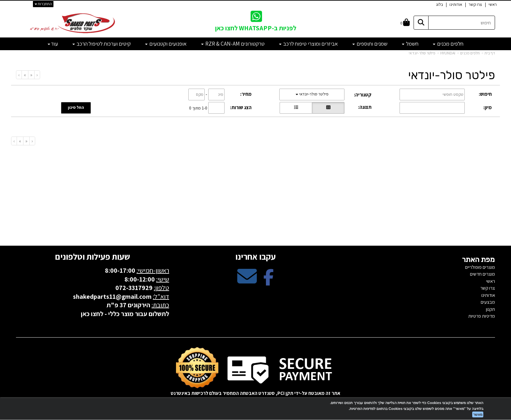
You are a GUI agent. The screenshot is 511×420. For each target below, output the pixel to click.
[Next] (25, 75)
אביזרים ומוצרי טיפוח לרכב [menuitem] (308, 44)
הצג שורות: (241, 107)
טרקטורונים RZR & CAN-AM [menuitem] (233, 44)
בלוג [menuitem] (439, 4)
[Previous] (31, 75)
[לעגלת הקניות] (405, 23)
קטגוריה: (363, 95)
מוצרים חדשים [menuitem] (482, 274)
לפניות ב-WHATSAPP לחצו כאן (256, 28)
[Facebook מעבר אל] (269, 282)
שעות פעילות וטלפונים (93, 256)
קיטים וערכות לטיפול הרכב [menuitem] (102, 44)
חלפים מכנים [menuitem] (448, 44)
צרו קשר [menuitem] (475, 4)
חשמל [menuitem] (410, 44)
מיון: (488, 107)
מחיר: (246, 94)
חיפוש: (485, 94)
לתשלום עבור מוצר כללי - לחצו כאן (125, 314)
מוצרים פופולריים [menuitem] (480, 267)
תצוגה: (365, 107)
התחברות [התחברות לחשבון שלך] (43, 4)
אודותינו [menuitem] (456, 4)
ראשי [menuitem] (493, 4)
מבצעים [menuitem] (488, 302)
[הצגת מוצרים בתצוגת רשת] (328, 108)
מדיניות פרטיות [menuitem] (482, 316)
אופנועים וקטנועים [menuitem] (166, 44)
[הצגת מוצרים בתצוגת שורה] (296, 108)
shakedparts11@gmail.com (112, 297)
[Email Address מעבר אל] (247, 282)
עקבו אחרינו (255, 256)
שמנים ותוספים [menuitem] (370, 44)
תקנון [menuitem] (490, 309)
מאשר (478, 414)
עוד (53, 44)
